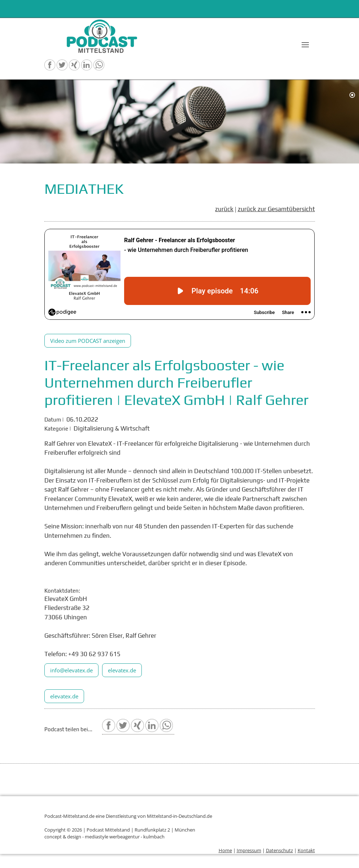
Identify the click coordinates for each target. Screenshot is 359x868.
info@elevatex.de (71, 670)
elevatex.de (122, 670)
